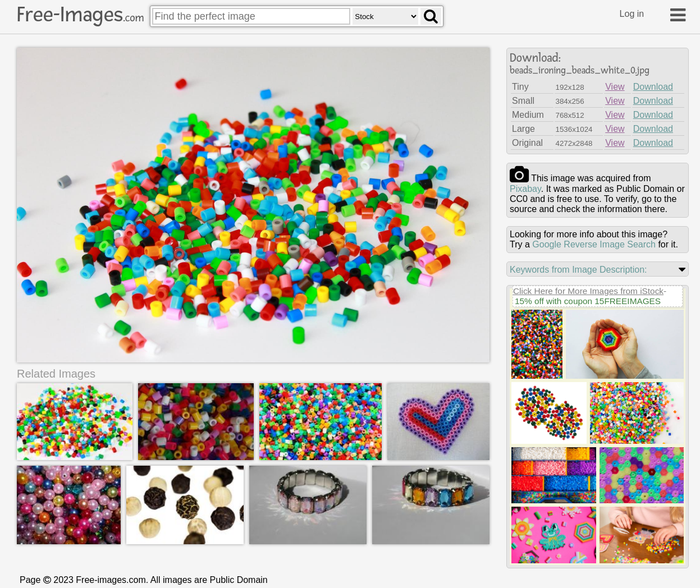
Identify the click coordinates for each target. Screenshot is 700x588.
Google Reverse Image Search (594, 244)
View (615, 87)
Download (653, 87)
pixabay (525, 189)
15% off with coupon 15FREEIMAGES (588, 301)
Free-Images (80, 15)
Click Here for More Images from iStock (588, 291)
